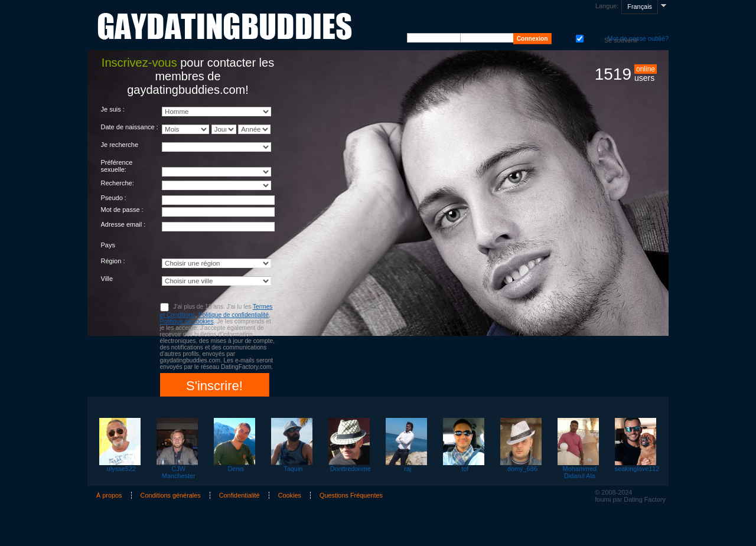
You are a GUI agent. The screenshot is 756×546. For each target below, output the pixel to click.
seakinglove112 (637, 469)
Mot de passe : (122, 210)
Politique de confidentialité (234, 315)
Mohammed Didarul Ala (580, 472)
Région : (113, 261)
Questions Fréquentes (351, 495)
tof (465, 469)
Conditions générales (171, 495)
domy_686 (522, 469)
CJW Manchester (179, 472)
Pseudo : (114, 198)
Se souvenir (579, 37)
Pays (108, 245)
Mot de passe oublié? (638, 38)
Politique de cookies (187, 321)
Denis (236, 469)
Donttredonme (351, 469)
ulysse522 (121, 469)
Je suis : (113, 109)
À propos (109, 495)
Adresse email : (123, 224)
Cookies (290, 495)
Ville (107, 279)
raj (408, 469)
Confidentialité (239, 495)
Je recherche (120, 145)
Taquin (293, 469)
